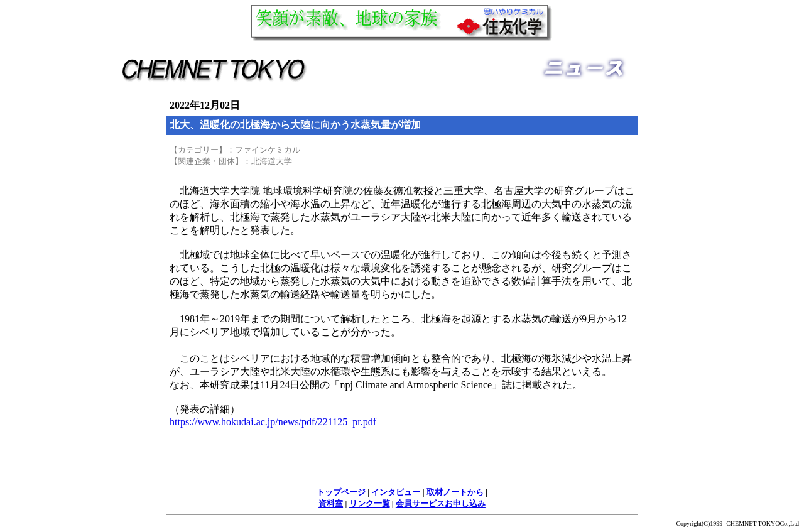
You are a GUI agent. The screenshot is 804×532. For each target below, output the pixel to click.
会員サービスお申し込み (441, 503)
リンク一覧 (370, 503)
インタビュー (396, 492)
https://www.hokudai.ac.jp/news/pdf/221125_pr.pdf (273, 422)
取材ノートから (455, 492)
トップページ (341, 492)
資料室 (331, 503)
